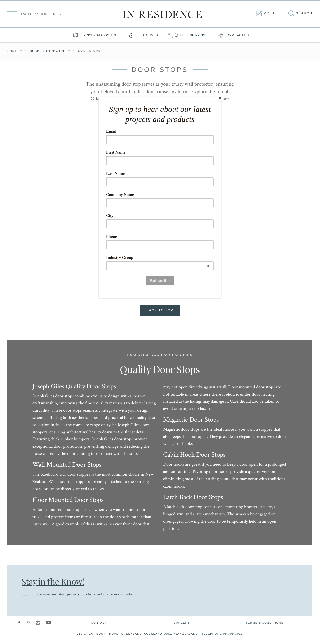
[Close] (220, 98)
